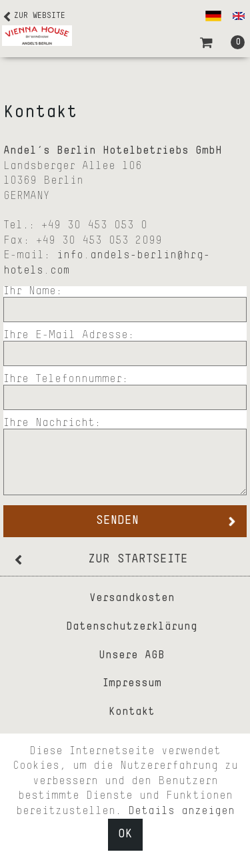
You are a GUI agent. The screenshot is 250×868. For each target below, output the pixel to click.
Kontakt (132, 712)
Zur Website (40, 16)
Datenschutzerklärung (132, 627)
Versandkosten (132, 598)
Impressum (132, 684)
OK (125, 834)
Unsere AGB (132, 656)
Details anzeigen (181, 811)
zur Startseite (138, 559)
